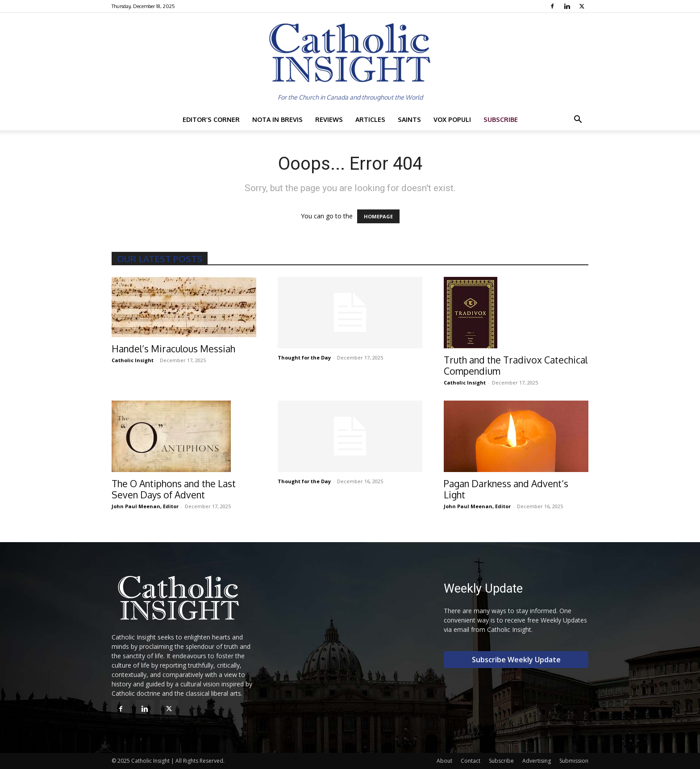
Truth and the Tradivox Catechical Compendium (516, 365)
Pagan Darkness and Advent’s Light (506, 489)
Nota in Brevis (277, 119)
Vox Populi (452, 119)
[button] (578, 120)
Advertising (537, 761)
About (444, 761)
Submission (574, 761)
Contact (471, 761)
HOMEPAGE (378, 216)
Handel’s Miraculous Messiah (173, 349)
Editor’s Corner (211, 119)
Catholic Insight (133, 360)
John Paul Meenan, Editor (145, 506)
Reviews (329, 119)
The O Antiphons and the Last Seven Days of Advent (174, 489)
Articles (370, 119)
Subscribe (501, 119)
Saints (409, 119)
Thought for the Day (304, 357)
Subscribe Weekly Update (516, 660)
